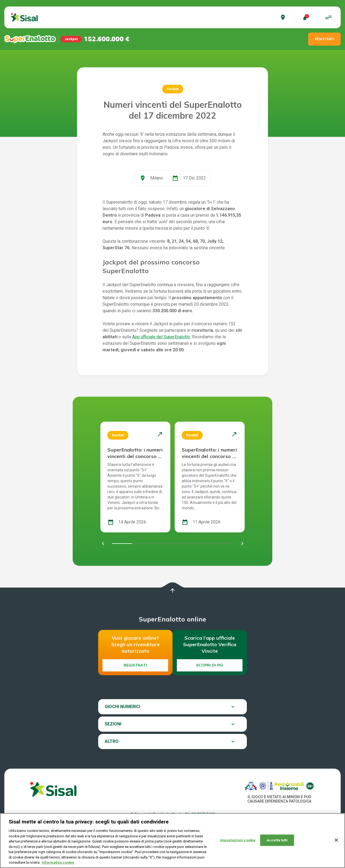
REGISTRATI (324, 39)
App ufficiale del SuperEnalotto (161, 337)
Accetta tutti (277, 843)
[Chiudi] (336, 843)
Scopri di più (210, 665)
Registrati (135, 665)
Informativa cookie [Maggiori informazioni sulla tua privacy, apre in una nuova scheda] (58, 866)
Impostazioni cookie (238, 843)
